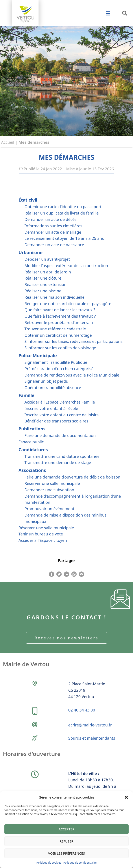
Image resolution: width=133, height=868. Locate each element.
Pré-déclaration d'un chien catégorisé (59, 369)
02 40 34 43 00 (82, 710)
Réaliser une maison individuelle (54, 297)
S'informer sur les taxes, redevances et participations (73, 341)
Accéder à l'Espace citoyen (43, 540)
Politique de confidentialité (80, 863)
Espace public (31, 442)
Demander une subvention (49, 490)
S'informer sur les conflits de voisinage (60, 348)
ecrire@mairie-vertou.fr (90, 725)
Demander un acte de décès (50, 219)
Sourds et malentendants (92, 738)
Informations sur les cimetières (53, 226)
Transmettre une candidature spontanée (62, 456)
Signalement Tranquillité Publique (56, 362)
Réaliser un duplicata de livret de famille (62, 213)
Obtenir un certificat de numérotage (58, 335)
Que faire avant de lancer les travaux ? (60, 310)
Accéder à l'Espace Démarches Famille (60, 402)
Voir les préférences (67, 853)
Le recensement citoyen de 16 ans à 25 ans (64, 238)
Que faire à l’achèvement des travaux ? (60, 316)
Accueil (8, 142)
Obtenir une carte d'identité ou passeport (63, 207)
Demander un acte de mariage (53, 232)
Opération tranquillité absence (53, 388)
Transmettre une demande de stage (58, 462)
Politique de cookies (49, 863)
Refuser (67, 841)
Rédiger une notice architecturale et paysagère (68, 304)
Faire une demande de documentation (60, 435)
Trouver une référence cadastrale (55, 329)
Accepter (66, 829)
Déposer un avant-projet (47, 259)
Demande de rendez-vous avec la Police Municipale (72, 375)
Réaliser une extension (45, 284)
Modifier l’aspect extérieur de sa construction (66, 266)
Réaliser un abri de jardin (48, 272)
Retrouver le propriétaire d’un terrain (59, 322)
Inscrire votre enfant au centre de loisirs (61, 415)
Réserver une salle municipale (52, 483)
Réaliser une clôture (43, 278)
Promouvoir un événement (49, 509)
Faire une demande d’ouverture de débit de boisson (72, 477)
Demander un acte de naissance (54, 245)
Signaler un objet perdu (46, 381)
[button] (126, 797)
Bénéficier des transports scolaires (56, 421)
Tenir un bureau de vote (41, 534)
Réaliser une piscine (43, 291)
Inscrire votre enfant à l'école (51, 408)
